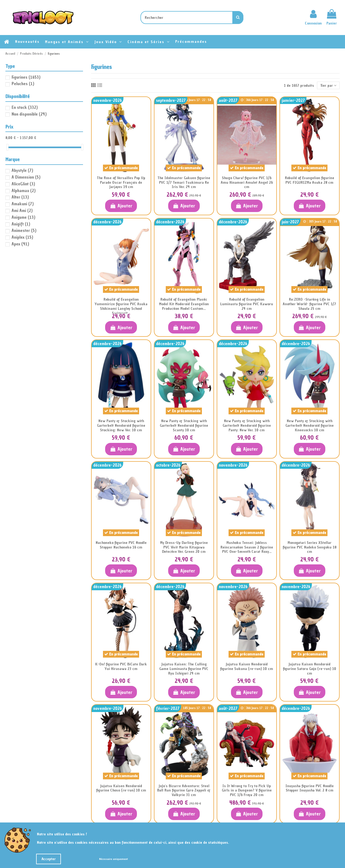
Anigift (21, 224)
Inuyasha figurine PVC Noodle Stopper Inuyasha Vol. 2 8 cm (310, 788)
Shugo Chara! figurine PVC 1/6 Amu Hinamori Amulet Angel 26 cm (247, 183)
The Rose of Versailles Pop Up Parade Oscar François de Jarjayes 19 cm (121, 183)
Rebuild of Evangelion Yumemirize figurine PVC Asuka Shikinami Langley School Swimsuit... (121, 306)
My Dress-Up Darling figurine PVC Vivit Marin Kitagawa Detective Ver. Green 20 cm (184, 547)
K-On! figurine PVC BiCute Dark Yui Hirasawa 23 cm (121, 666)
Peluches (23, 84)
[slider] (7, 147)
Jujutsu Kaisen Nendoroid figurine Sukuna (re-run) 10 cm (247, 666)
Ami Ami (22, 210)
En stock (25, 107)
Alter (20, 197)
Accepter (49, 859)
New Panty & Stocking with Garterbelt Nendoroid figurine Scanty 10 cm (184, 426)
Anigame (23, 217)
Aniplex (22, 237)
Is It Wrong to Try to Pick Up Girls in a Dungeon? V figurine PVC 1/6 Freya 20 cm (247, 791)
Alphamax (24, 190)
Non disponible (29, 114)
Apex (20, 244)
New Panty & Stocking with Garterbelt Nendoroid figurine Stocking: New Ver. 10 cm (121, 426)
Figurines (26, 77)
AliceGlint (23, 184)
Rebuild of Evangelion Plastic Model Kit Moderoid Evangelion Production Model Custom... (184, 304)
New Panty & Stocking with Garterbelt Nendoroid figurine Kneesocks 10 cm (310, 426)
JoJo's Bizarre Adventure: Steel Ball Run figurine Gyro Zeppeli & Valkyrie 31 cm (184, 791)
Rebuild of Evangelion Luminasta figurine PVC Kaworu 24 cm (247, 304)
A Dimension (26, 177)
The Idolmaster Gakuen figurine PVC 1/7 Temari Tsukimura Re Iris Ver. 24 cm (184, 183)
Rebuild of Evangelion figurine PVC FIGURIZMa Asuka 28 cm (310, 180)
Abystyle (22, 170)
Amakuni (23, 204)
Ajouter (121, 206)
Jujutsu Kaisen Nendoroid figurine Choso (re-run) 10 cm (121, 788)
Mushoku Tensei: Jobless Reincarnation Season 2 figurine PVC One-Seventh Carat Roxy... (247, 547)
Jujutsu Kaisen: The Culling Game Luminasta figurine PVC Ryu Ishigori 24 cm (184, 669)
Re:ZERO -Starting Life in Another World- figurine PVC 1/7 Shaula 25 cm (309, 304)
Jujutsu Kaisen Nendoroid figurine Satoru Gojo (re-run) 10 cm (310, 669)
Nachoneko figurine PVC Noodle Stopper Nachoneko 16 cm (121, 545)
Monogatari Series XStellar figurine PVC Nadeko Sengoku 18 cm (310, 547)
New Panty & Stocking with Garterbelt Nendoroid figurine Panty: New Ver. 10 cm (247, 426)
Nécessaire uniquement (113, 859)
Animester (24, 230)
